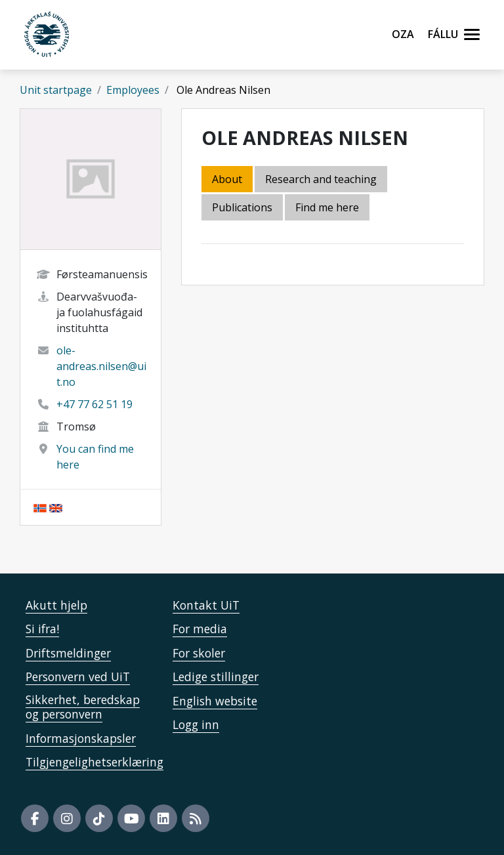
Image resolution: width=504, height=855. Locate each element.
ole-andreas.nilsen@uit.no (101, 366)
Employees (133, 90)
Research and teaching (321, 179)
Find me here (327, 207)
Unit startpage (56, 90)
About (227, 179)
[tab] (243, 208)
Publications (242, 207)
